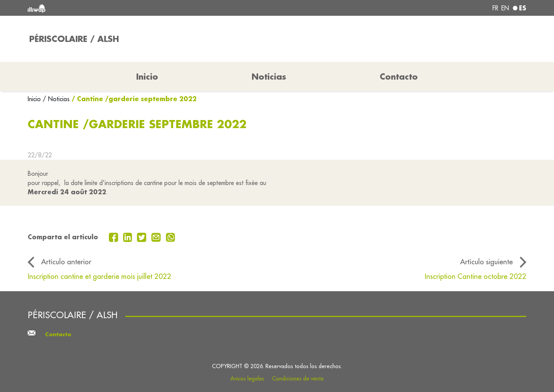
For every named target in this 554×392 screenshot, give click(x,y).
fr (495, 8)
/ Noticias (56, 99)
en (505, 8)
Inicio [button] (147, 77)
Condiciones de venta (298, 379)
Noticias (269, 77)
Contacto (399, 77)
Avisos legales (247, 379)
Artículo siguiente (486, 262)
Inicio (35, 99)
